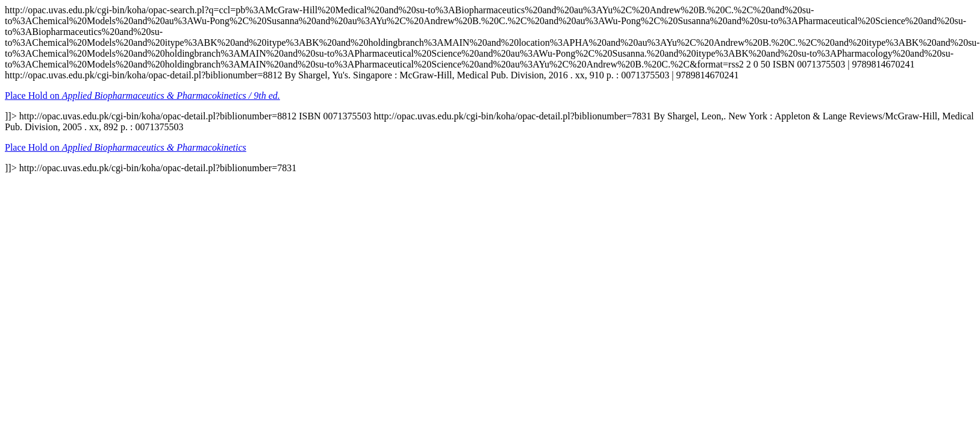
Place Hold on (142, 96)
